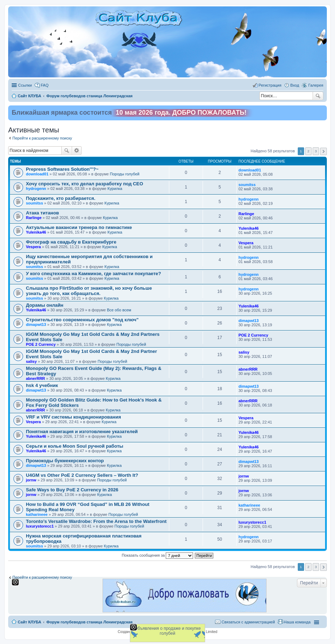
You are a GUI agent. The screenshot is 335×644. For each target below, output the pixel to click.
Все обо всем (119, 310)
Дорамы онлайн (45, 305)
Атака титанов (42, 213)
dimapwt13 (36, 324)
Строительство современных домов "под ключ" (82, 320)
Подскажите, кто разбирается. (61, 198)
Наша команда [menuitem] (297, 622)
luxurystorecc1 (40, 526)
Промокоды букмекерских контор (65, 461)
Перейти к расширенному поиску (42, 138)
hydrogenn (36, 189)
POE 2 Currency (41, 344)
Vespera (33, 247)
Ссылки (25, 85)
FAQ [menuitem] (45, 85)
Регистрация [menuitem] (270, 85)
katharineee (37, 514)
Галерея (316, 85)
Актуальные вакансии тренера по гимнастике (79, 227)
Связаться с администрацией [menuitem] (248, 622)
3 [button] (316, 151)
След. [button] (323, 151)
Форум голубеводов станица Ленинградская (90, 622)
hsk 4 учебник (42, 385)
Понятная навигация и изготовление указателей (82, 432)
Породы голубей (125, 174)
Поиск (318, 96)
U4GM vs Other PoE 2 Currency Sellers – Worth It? (82, 475)
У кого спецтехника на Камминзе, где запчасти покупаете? (94, 274)
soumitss (247, 185)
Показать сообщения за (157, 555)
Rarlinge (34, 218)
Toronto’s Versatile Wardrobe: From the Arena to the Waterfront (96, 521)
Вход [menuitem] (295, 85)
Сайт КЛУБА (29, 622)
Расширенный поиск (77, 151)
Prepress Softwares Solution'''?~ (62, 169)
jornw (31, 480)
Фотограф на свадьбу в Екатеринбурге (71, 242)
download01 (37, 174)
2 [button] (308, 151)
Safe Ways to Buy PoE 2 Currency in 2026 (72, 490)
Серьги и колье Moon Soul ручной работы (75, 446)
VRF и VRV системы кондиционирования (73, 417)
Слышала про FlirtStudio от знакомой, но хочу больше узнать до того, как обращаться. (89, 291)
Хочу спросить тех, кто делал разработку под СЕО (84, 184)
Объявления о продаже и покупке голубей (167, 631)
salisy (31, 361)
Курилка (115, 189)
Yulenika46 (36, 232)
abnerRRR (35, 378)
